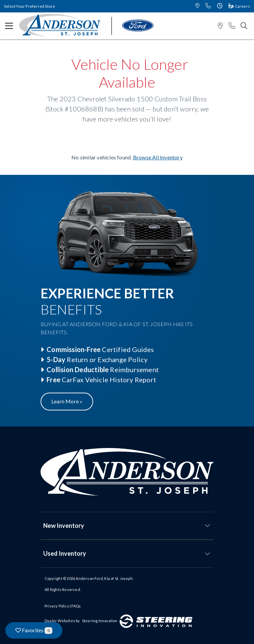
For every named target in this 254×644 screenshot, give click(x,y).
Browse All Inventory (158, 157)
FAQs (76, 606)
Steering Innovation (100, 621)
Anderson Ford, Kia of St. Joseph (104, 578)
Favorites (34, 630)
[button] (197, 6)
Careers (239, 6)
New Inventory (64, 526)
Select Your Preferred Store (29, 6)
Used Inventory (65, 553)
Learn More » (67, 401)
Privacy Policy (57, 606)
